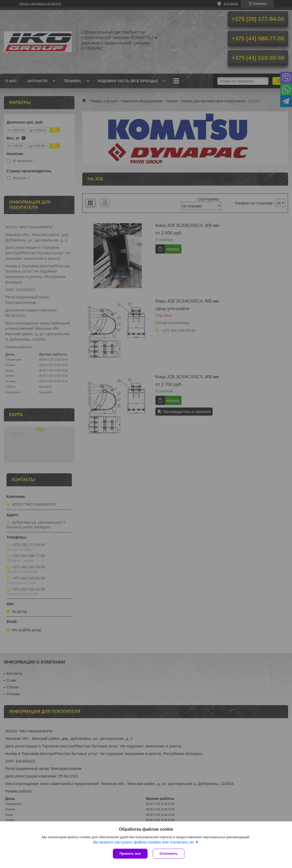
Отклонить (169, 854)
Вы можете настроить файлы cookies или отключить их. (144, 842)
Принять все (130, 854)
